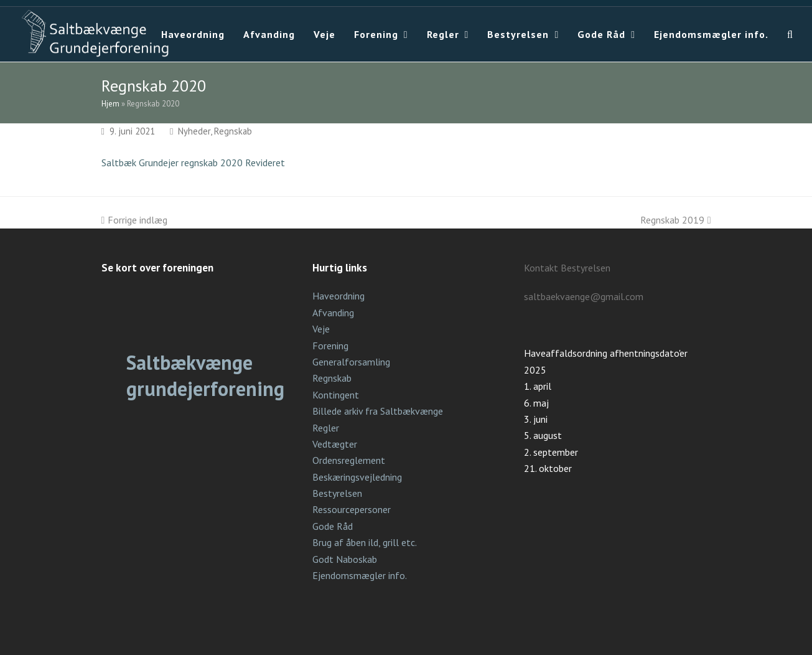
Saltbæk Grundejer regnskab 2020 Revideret (193, 163)
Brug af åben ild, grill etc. (365, 542)
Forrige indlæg (135, 220)
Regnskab (233, 131)
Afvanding (333, 313)
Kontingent (336, 395)
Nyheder (194, 131)
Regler (326, 428)
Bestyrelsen (337, 493)
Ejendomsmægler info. (360, 575)
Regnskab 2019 (676, 220)
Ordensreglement (349, 460)
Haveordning (338, 296)
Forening (330, 346)
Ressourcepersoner (352, 509)
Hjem (110, 104)
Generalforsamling (351, 362)
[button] (790, 34)
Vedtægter (335, 444)
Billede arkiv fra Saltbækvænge (378, 411)
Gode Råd (333, 526)
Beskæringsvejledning (357, 477)
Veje (321, 329)
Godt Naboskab (345, 559)
